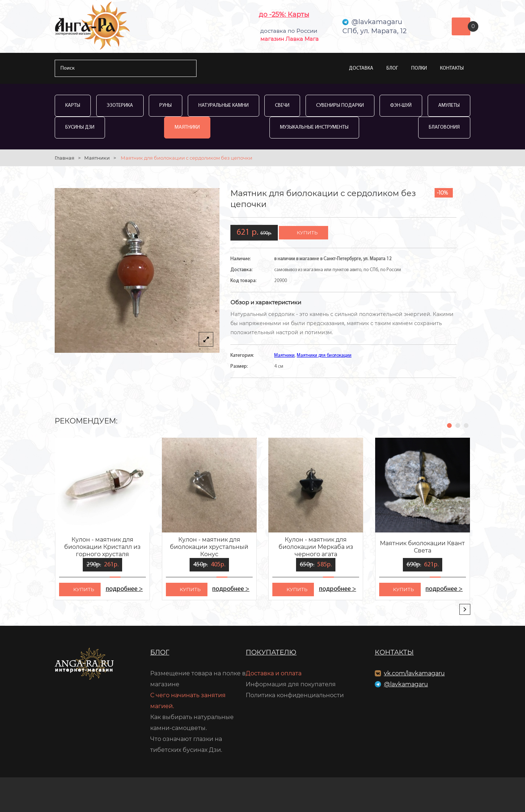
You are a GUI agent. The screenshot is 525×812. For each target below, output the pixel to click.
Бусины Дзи (80, 127)
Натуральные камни (223, 106)
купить (307, 233)
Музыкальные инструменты (314, 127)
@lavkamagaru (406, 684)
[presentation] (465, 609)
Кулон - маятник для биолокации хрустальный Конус (209, 547)
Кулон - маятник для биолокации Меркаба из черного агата (316, 547)
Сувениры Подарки (340, 106)
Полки (419, 68)
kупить (84, 589)
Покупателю (271, 652)
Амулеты (449, 106)
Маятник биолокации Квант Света (422, 547)
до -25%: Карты (284, 15)
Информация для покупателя (291, 684)
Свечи (282, 106)
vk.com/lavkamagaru (414, 673)
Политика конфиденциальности (295, 695)
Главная (65, 158)
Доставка (361, 68)
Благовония (444, 127)
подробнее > (124, 589)
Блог (392, 68)
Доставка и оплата (274, 673)
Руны (166, 106)
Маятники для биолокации (324, 356)
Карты (73, 106)
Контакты (452, 68)
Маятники (187, 127)
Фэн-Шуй (401, 106)
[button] (449, 425)
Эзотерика (120, 106)
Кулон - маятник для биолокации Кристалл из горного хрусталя (102, 547)
